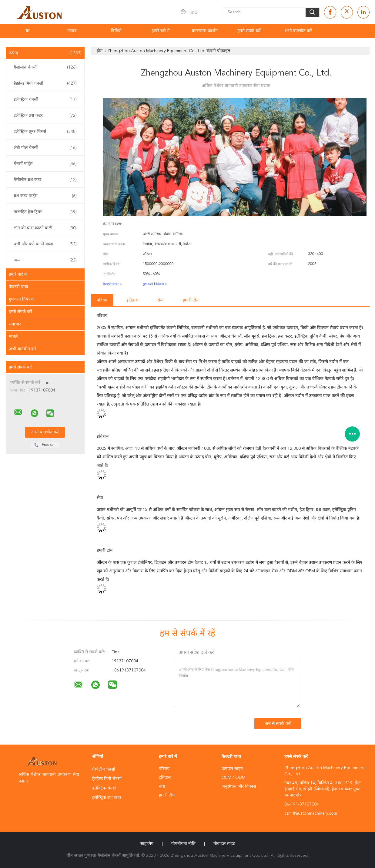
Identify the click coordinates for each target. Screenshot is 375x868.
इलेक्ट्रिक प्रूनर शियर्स (45, 132)
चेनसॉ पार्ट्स (45, 164)
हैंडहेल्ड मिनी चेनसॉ (45, 83)
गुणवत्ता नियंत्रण (21, 299)
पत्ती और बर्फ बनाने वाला (45, 244)
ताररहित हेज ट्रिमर (45, 212)
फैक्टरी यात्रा (18, 287)
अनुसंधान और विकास (239, 786)
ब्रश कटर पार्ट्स (45, 196)
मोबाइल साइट (224, 844)
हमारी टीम (191, 300)
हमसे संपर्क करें (249, 31)
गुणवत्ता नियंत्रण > (155, 284)
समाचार (15, 324)
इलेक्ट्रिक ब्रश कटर (45, 116)
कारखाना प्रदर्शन (205, 31)
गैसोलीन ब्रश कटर (45, 180)
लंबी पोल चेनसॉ (45, 148)
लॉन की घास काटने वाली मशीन (45, 228)
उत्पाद (72, 31)
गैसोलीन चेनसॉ (45, 67)
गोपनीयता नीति (183, 844)
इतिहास (132, 300)
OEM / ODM (234, 778)
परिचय (102, 300)
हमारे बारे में (161, 31)
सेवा (161, 300)
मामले (13, 337)
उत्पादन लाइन (232, 769)
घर (28, 31)
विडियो (116, 31)
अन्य (45, 260)
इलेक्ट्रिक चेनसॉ (45, 99)
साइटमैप (147, 844)
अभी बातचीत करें (298, 31)
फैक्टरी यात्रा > (112, 284)
